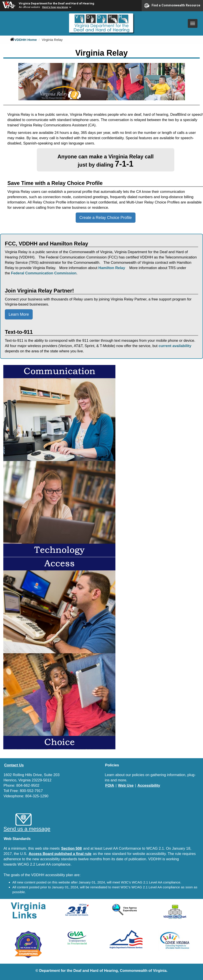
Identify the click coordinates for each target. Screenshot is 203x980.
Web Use (126, 785)
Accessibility (149, 785)
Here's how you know (55, 7)
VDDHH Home (23, 40)
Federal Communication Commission (44, 273)
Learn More (19, 314)
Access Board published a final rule (60, 854)
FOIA (110, 785)
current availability (175, 346)
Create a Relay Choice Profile (106, 218)
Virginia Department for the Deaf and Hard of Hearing (56, 3)
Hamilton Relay (112, 268)
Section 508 (71, 848)
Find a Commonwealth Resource (172, 6)
